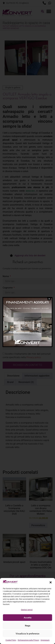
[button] (51, 582)
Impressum (45, 640)
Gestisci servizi (27, 610)
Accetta (28, 618)
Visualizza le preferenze (27, 634)
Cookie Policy (11, 640)
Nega (28, 626)
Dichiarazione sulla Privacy (28, 640)
